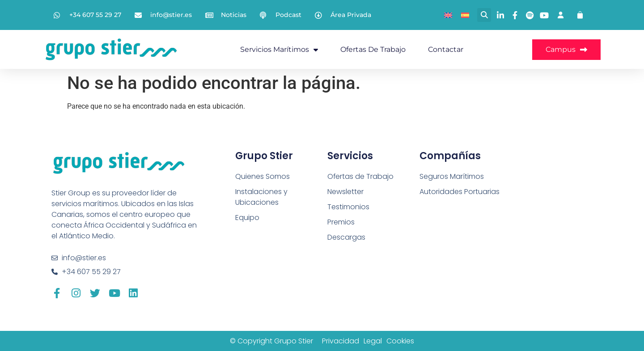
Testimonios (348, 207)
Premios (341, 222)
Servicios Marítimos (279, 50)
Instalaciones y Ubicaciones (261, 197)
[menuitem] (448, 15)
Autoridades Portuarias (460, 192)
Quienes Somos (263, 176)
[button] (484, 15)
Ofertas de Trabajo (373, 49)
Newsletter (345, 192)
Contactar (446, 49)
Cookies (400, 341)
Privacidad (341, 341)
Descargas (346, 237)
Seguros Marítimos (452, 176)
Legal (373, 341)
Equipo (247, 218)
